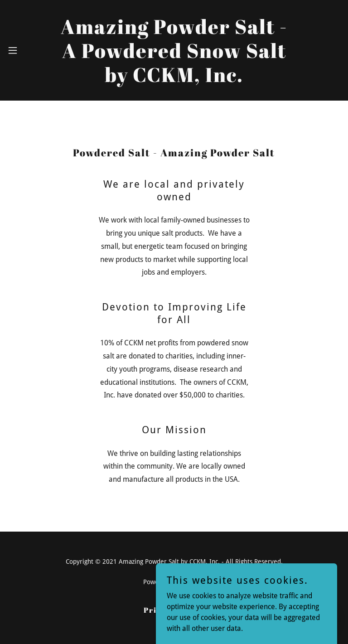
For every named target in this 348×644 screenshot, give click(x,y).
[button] (20, 50)
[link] (174, 80)
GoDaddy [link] (192, 582)
